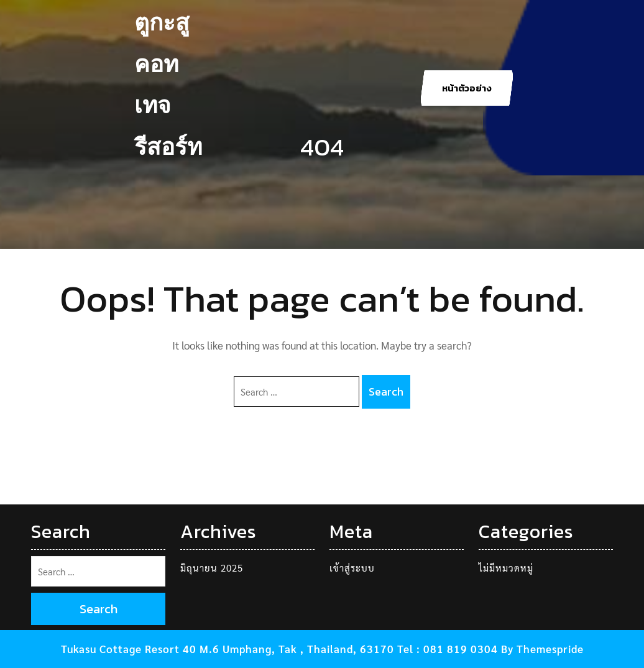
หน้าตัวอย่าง (467, 88)
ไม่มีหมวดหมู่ (506, 568)
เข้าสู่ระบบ (352, 568)
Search (386, 392)
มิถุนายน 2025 (212, 568)
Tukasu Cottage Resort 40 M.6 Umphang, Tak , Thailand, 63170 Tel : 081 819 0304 (279, 649)
